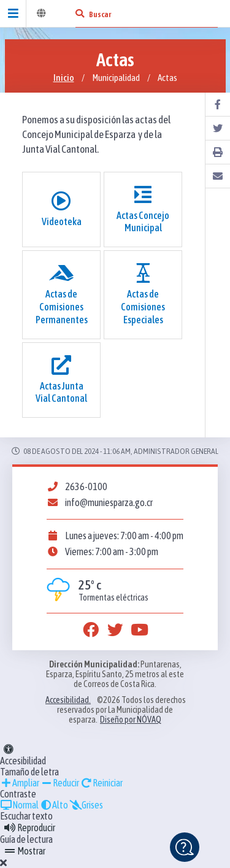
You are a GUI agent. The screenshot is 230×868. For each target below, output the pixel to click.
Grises (86, 805)
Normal (19, 805)
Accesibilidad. (68, 700)
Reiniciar (102, 783)
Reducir (60, 783)
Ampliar (20, 783)
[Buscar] (80, 13)
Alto (54, 805)
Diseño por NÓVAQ (131, 720)
